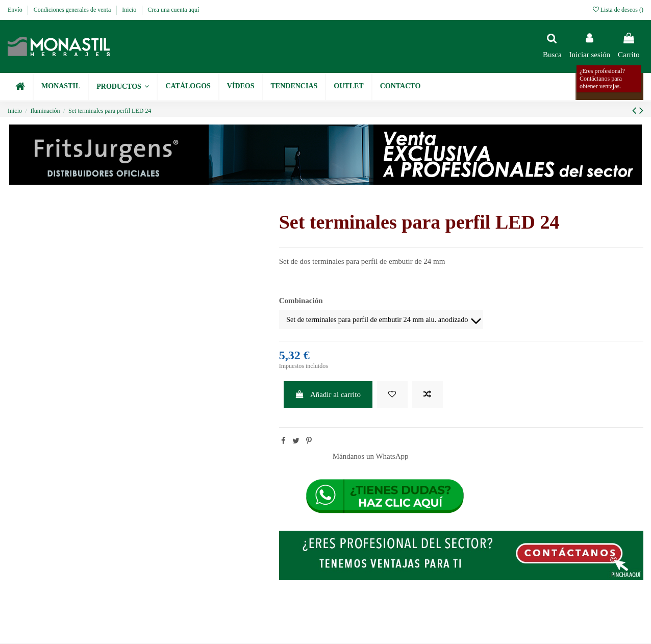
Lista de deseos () (618, 10)
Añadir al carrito (328, 395)
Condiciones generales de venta (73, 10)
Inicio (130, 10)
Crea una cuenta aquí (173, 10)
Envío (16, 10)
